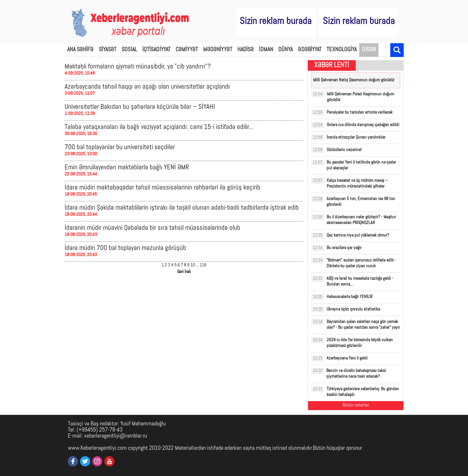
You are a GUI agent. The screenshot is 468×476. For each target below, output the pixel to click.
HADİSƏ (246, 50)
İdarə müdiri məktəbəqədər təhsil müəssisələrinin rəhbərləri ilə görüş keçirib (163, 188)
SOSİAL (129, 50)
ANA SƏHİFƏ (80, 50)
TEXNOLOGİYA (342, 50)
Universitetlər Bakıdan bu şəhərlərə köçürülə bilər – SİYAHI (140, 107)
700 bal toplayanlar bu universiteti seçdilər (120, 147)
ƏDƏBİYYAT (310, 50)
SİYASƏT (108, 50)
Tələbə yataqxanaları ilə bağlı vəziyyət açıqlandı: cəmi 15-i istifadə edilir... (159, 127)
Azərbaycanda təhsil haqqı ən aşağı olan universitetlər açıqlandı (147, 87)
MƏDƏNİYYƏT (218, 50)
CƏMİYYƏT (187, 50)
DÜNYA (286, 50)
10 (193, 265)
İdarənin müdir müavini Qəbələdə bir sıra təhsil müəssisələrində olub (152, 228)
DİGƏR (369, 50)
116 (203, 265)
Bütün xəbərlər (356, 405)
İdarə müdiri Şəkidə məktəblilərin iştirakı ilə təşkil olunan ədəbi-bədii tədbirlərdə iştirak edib (182, 208)
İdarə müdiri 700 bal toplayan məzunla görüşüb (125, 248)
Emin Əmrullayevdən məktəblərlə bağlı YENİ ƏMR (127, 168)
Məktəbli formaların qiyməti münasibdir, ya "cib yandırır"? (138, 67)
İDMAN (266, 50)
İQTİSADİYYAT (156, 50)
